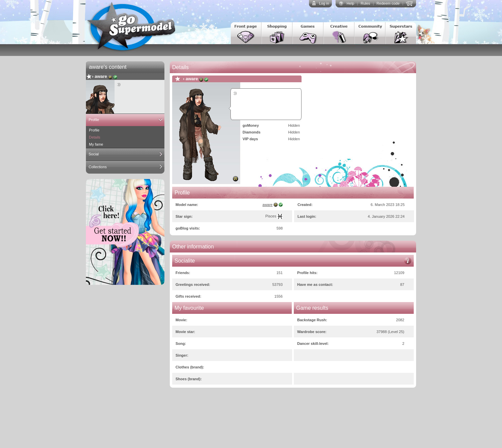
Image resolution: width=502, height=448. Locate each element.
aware (101, 76)
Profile (94, 120)
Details (95, 137)
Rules (365, 3)
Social (94, 154)
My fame (96, 144)
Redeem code (388, 3)
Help (351, 3)
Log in (324, 3)
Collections (98, 167)
